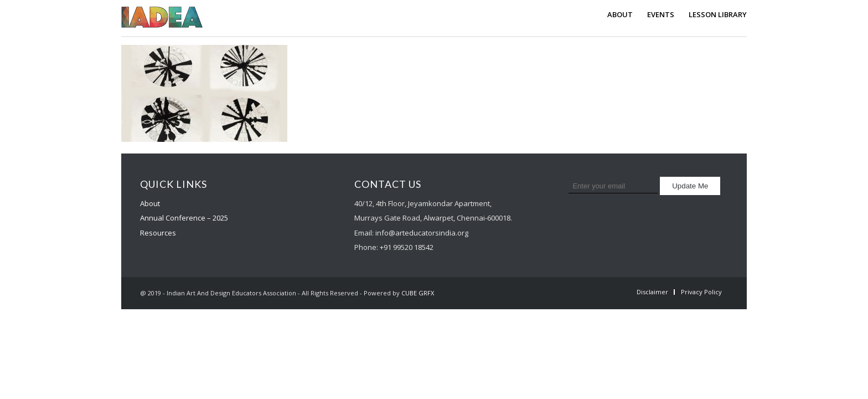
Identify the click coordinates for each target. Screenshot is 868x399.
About (150, 203)
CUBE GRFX (418, 293)
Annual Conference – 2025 (184, 218)
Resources (158, 233)
